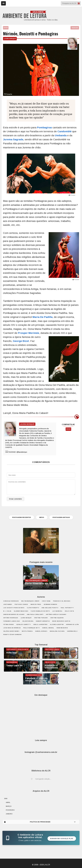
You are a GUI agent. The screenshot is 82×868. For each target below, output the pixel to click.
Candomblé (64, 131)
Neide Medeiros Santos (61, 621)
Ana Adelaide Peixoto (50, 608)
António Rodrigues (11, 618)
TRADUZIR (75, 28)
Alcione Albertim (57, 624)
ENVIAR (6, 28)
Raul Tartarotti (67, 608)
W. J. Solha (7, 611)
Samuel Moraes (41, 631)
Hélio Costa (69, 611)
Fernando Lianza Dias (12, 621)
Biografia (52, 537)
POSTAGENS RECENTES (21, 517)
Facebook (52, 534)
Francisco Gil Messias (62, 601)
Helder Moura (28, 621)
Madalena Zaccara (57, 631)
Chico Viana (46, 601)
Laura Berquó (10, 39)
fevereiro (10, 810)
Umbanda (61, 135)
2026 (6, 799)
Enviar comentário (16, 499)
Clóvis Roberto (33, 608)
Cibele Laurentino (40, 624)
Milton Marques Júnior (30, 601)
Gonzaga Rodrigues (11, 601)
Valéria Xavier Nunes (11, 631)
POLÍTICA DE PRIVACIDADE (40, 822)
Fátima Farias (9, 624)
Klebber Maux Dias (21, 611)
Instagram (52, 531)
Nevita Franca (27, 631)
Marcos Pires (36, 604)
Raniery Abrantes (43, 621)
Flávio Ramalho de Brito (40, 611)
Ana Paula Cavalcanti (35, 614)
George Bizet (21, 341)
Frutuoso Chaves (21, 604)
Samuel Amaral (48, 628)
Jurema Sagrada (13, 139)
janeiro (9, 814)
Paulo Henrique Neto (31, 628)
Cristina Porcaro (41, 618)
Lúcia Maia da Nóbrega (12, 628)
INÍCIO (42, 517)
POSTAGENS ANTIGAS (61, 517)
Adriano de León (72, 624)
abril (8, 802)
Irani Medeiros (62, 628)
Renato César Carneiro (12, 635)
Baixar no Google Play (62, 839)
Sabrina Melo (72, 631)
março (9, 806)
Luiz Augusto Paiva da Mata (14, 608)
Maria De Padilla (43, 317)
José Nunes (8, 604)
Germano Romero (50, 604)
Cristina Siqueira (57, 618)
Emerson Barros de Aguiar (14, 614)
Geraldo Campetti (23, 624)
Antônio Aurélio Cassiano (56, 614)
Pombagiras (44, 128)
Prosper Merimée (29, 333)
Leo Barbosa (57, 611)
